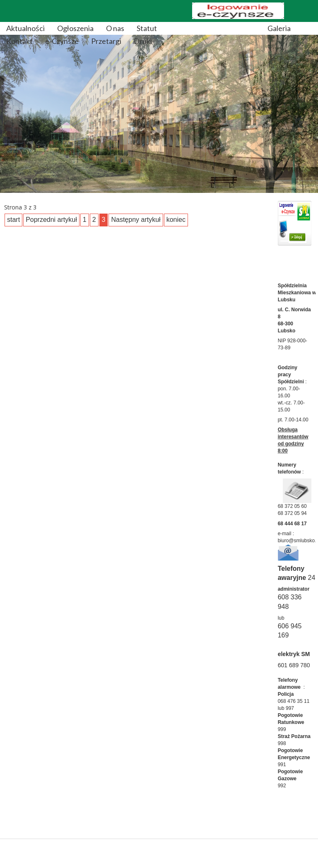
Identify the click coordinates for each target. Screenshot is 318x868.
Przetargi (106, 41)
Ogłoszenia (75, 28)
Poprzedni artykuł (51, 220)
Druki (143, 41)
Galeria (279, 28)
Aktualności (25, 28)
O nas (115, 28)
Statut (147, 28)
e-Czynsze (62, 41)
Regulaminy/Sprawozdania (212, 28)
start (13, 220)
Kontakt (19, 41)
